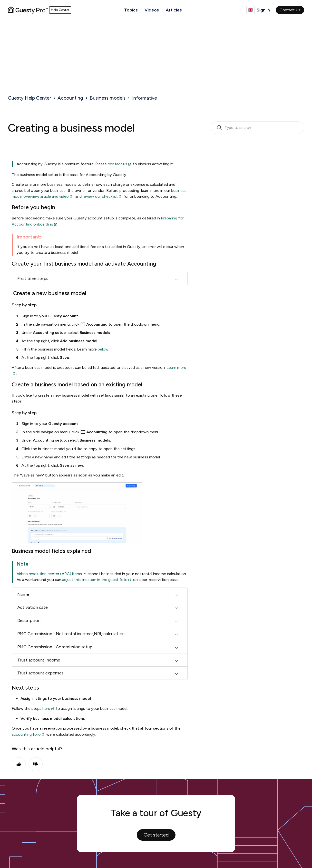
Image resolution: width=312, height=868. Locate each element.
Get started (156, 835)
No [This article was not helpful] (36, 764)
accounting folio (26, 734)
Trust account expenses (40, 673)
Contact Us (290, 10)
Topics (131, 10)
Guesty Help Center (29, 98)
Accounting (70, 98)
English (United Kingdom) (251, 10)
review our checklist (100, 196)
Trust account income (39, 660)
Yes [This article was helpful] (19, 764)
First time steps (33, 279)
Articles (174, 10)
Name (23, 594)
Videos (152, 10)
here (46, 708)
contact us (117, 164)
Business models (108, 98)
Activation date (33, 607)
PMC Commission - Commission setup (55, 647)
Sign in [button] (263, 10)
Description (29, 620)
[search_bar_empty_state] (257, 128)
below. (103, 349)
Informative (145, 98)
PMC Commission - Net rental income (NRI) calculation (71, 634)
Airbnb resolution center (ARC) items (49, 574)
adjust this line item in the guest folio (95, 580)
